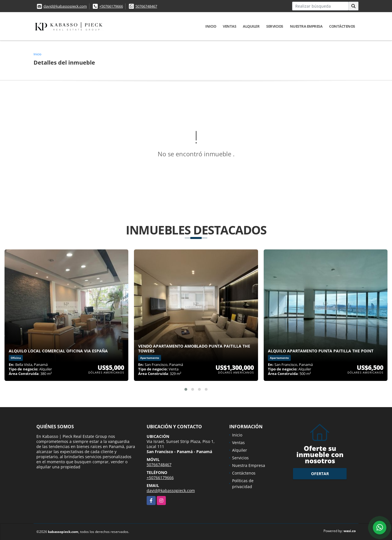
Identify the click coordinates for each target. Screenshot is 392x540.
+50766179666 (111, 6)
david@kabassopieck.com (65, 6)
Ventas (229, 26)
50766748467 (146, 6)
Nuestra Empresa (306, 26)
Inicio (211, 26)
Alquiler (251, 26)
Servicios (275, 26)
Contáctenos (342, 26)
